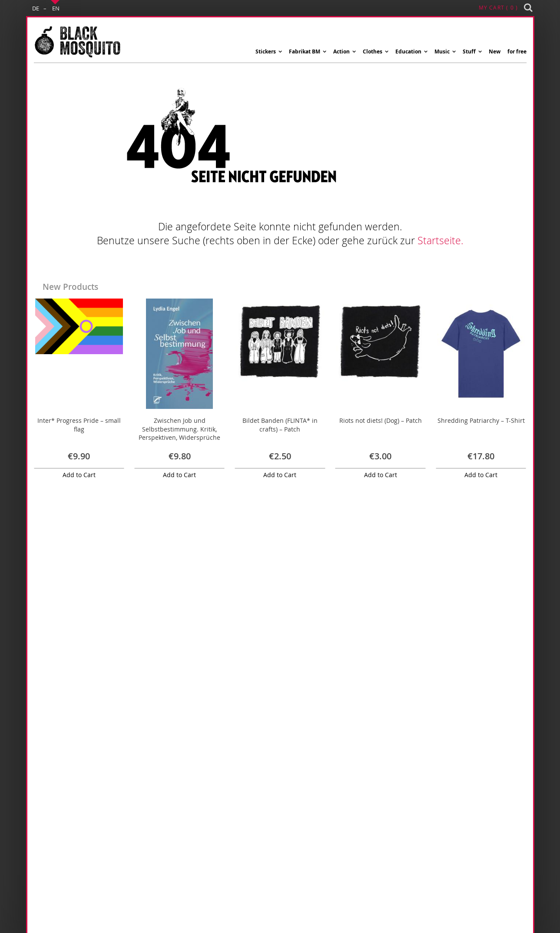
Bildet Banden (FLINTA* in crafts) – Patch (280, 425)
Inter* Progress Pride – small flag (79, 425)
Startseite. (440, 241)
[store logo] (77, 42)
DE (36, 8)
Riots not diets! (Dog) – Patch (381, 420)
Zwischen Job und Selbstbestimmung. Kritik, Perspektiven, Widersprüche (179, 429)
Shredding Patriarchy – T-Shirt (481, 420)
